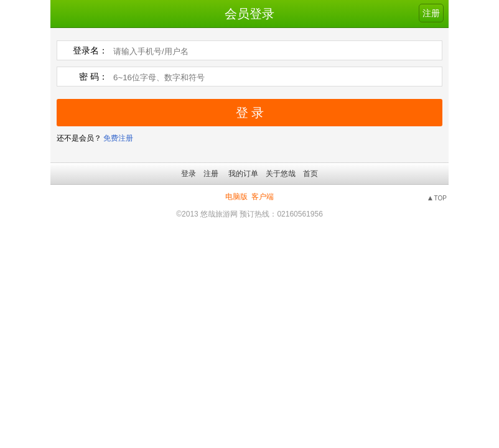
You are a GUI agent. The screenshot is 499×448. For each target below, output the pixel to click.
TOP (441, 198)
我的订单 (243, 174)
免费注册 (118, 138)
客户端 (263, 197)
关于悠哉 (281, 174)
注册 (431, 13)
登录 (189, 174)
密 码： (93, 77)
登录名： (90, 50)
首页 (310, 174)
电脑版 (236, 197)
